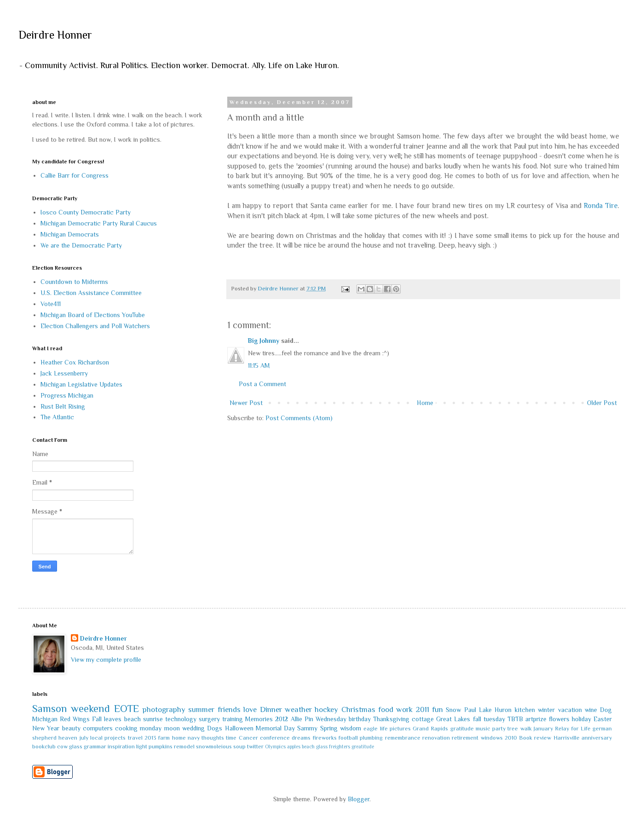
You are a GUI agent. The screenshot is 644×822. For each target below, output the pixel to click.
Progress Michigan (67, 395)
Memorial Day (275, 728)
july (84, 738)
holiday (581, 719)
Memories (259, 719)
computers (98, 728)
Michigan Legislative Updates (81, 384)
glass (76, 747)
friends (229, 709)
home (179, 738)
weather (298, 709)
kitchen (525, 710)
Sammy (307, 728)
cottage (423, 719)
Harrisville (566, 738)
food (386, 709)
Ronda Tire (601, 205)
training (233, 719)
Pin (309, 719)
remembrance (403, 738)
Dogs (215, 728)
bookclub (44, 747)
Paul (470, 710)
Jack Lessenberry (64, 373)
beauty (71, 728)
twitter (255, 747)
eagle (371, 729)
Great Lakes (453, 719)
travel (135, 738)
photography (164, 709)
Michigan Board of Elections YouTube (93, 315)
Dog (606, 710)
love (250, 709)
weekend (90, 709)
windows (492, 738)
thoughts (213, 738)
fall (477, 719)
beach (132, 719)
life (384, 729)
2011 (423, 709)
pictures (400, 729)
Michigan (45, 719)
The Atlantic (57, 417)
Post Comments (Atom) (299, 418)
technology (181, 719)
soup (239, 747)
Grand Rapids (430, 729)
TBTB (515, 719)
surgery (209, 719)
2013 (150, 738)
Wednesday (331, 719)
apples (294, 747)
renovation (436, 738)
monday (151, 728)
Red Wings (75, 719)
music (483, 729)
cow (62, 747)
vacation (570, 710)
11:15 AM (259, 365)
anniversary (597, 738)
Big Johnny (264, 341)
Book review (535, 738)
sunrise (153, 719)
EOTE (126, 709)
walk (526, 729)
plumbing (371, 738)
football (348, 738)
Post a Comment (262, 384)
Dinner (271, 709)
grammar (95, 747)
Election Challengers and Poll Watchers (95, 326)
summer (201, 709)
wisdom (351, 728)
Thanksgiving (391, 719)
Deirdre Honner (55, 35)
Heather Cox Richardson (75, 362)
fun (437, 709)
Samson (50, 709)
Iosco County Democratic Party (86, 212)
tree (513, 729)
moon (172, 728)
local (96, 738)
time (231, 738)
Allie (296, 719)
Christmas (358, 709)
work (404, 709)
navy (194, 738)
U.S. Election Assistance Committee (91, 293)
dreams (301, 738)
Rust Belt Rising (63, 406)
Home (425, 403)
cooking (126, 728)
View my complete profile (106, 660)
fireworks (325, 738)
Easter (603, 719)
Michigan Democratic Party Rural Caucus (99, 223)
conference (275, 738)
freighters (339, 747)
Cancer (248, 738)
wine (591, 710)
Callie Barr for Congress (75, 175)
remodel (184, 747)
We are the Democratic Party (81, 245)
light (142, 747)
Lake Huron (495, 710)
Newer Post (246, 403)
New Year (46, 728)
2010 (511, 738)
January (543, 729)
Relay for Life (573, 729)
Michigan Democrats (70, 234)
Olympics (275, 747)
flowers (559, 719)
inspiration (121, 747)
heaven (68, 738)
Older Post (602, 403)
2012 (282, 719)
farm (164, 738)
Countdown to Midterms (74, 282)
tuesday (494, 719)
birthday (360, 719)
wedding (193, 728)
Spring (329, 728)
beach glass (315, 747)
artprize (536, 719)
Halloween (239, 728)
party (499, 729)
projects (115, 738)
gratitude (462, 729)
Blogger (359, 799)
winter (546, 710)
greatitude (363, 747)
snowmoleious (214, 747)
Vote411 (51, 304)
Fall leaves (107, 719)
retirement (465, 738)
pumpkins (161, 747)
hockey (326, 709)
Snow (453, 710)
